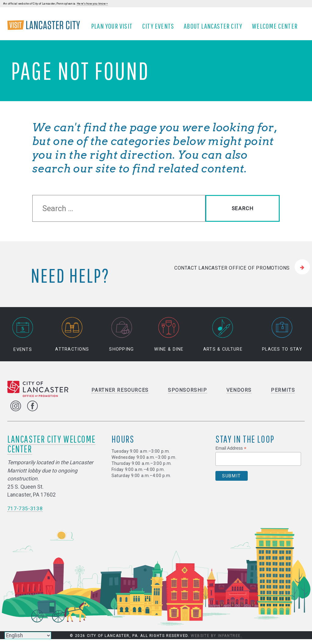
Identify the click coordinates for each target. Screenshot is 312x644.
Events (23, 339)
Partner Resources (120, 395)
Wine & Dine (169, 339)
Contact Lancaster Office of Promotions (232, 272)
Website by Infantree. (216, 640)
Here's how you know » (92, 4)
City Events (160, 28)
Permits (283, 395)
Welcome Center (277, 28)
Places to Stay (282, 339)
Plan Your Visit (114, 28)
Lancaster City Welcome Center (51, 448)
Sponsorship (188, 395)
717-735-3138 (25, 513)
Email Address (231, 453)
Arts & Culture (223, 339)
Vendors (239, 395)
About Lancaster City (215, 28)
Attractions (72, 339)
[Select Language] (28, 635)
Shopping (121, 339)
